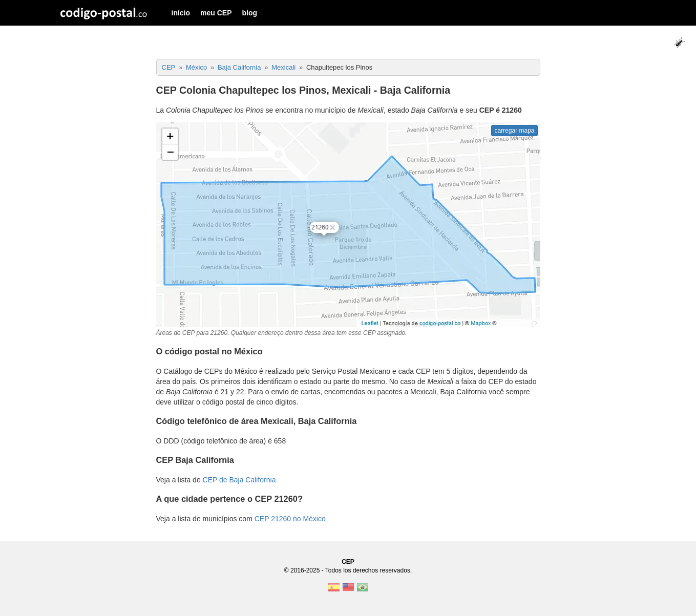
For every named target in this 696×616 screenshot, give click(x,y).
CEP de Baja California (239, 480)
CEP (348, 562)
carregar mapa (514, 131)
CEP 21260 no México (290, 519)
